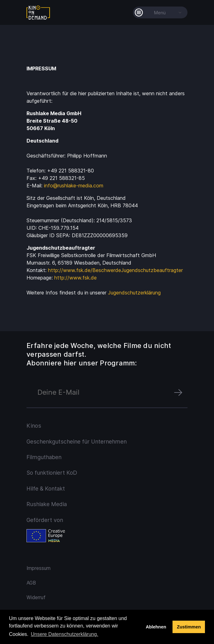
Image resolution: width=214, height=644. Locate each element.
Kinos (34, 426)
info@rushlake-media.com (74, 186)
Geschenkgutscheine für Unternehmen (77, 442)
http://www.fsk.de (75, 278)
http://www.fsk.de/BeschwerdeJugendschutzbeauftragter (115, 270)
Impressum (39, 568)
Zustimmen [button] (189, 627)
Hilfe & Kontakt (46, 489)
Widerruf (36, 597)
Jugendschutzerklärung (134, 293)
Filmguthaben (44, 457)
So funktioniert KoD (52, 473)
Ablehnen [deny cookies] (156, 627)
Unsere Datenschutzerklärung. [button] (65, 634)
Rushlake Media (47, 504)
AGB (31, 583)
